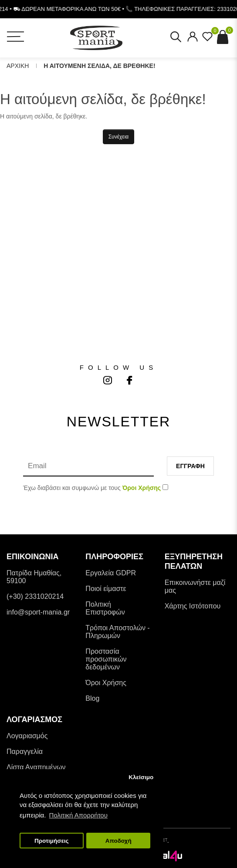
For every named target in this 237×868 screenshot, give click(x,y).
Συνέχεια (119, 137)
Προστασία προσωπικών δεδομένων (106, 659)
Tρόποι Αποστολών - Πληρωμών (117, 632)
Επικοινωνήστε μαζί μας (195, 586)
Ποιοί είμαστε (106, 589)
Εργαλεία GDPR (111, 573)
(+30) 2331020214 (35, 596)
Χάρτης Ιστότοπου (193, 606)
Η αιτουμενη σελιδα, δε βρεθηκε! (99, 66)
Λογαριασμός (27, 736)
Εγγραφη (190, 466)
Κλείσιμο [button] (141, 777)
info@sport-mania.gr (38, 612)
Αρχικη (18, 66)
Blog (92, 698)
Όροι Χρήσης (106, 683)
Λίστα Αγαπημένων (36, 767)
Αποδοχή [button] (118, 841)
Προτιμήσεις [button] (52, 841)
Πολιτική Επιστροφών (105, 608)
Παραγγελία (25, 751)
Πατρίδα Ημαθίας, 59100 (34, 577)
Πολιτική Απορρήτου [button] (78, 815)
